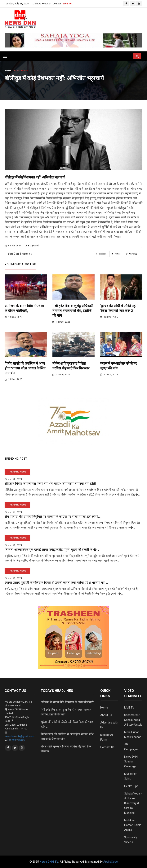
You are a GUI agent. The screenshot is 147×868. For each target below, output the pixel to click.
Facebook (101, 254)
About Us (106, 715)
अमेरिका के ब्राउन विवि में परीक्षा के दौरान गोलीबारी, (67, 702)
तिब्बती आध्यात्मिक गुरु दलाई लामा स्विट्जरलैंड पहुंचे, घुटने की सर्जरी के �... (52, 550)
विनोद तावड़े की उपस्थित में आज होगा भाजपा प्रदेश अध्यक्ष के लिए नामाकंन (25, 368)
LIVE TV (67, 4)
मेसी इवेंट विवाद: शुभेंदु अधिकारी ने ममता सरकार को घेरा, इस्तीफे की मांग (73, 311)
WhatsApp (132, 254)
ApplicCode (111, 862)
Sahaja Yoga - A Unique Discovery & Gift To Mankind (133, 803)
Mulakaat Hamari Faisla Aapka (133, 825)
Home (9, 71)
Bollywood (32, 246)
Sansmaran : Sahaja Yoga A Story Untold (133, 720)
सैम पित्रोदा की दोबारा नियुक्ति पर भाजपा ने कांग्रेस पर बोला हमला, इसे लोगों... (53, 517)
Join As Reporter (42, 4)
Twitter (116, 254)
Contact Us (107, 747)
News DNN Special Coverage (131, 761)
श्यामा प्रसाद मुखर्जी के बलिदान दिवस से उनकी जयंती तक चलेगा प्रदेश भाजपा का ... (56, 583)
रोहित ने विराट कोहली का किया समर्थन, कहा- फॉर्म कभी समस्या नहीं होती (50, 484)
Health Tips (131, 786)
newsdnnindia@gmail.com (19, 736)
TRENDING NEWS (17, 472)
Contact (57, 4)
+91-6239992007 (16, 740)
